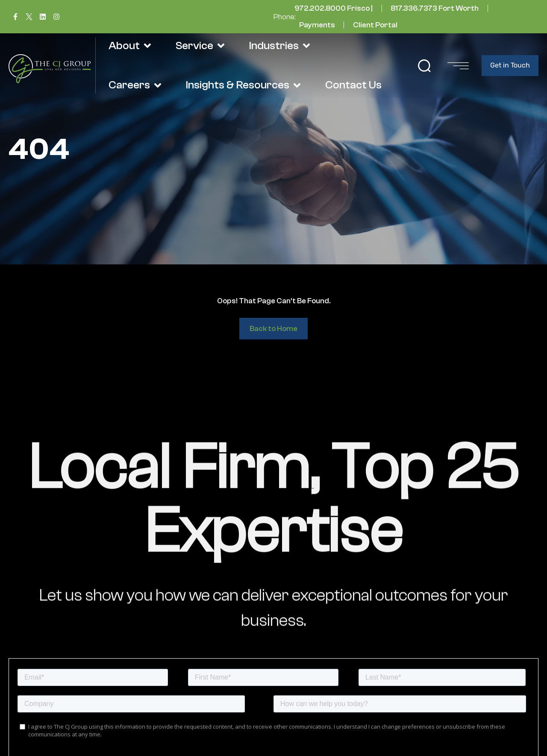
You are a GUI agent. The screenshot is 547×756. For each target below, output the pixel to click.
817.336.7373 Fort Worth (435, 8)
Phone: (285, 17)
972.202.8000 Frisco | (334, 8)
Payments (317, 25)
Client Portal (375, 25)
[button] (424, 66)
